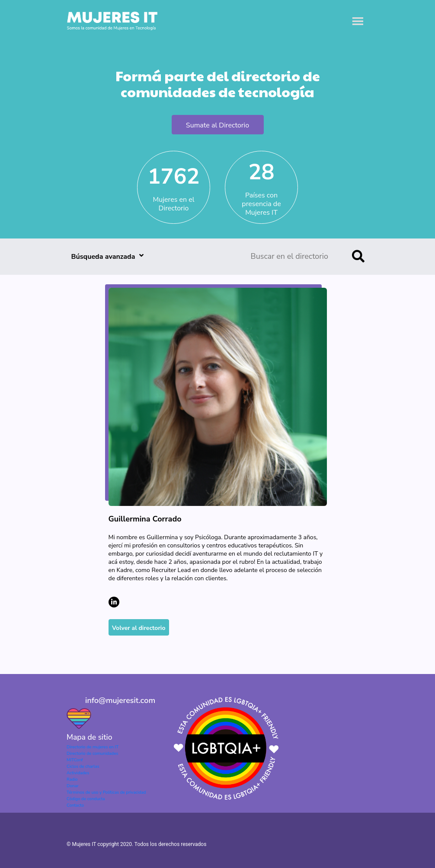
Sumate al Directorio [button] (217, 125)
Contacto (75, 805)
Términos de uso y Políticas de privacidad (106, 792)
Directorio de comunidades (92, 754)
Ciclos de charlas (83, 766)
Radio (72, 779)
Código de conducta (86, 799)
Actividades (78, 773)
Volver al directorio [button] (139, 628)
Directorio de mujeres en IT (93, 747)
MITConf (75, 760)
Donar (73, 786)
